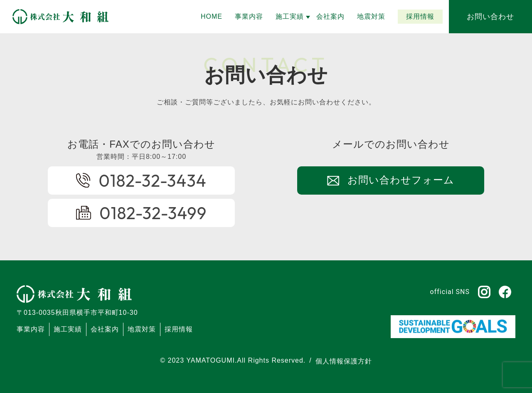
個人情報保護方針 (344, 361)
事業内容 (31, 329)
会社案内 (105, 329)
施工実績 (68, 329)
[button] (290, 17)
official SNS (450, 292)
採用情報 (179, 329)
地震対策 (142, 329)
